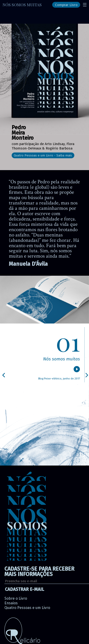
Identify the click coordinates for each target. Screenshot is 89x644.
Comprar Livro (66, 5)
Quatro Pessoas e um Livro (27, 608)
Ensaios (11, 603)
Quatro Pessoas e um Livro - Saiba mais (43, 155)
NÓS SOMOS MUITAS (22, 5)
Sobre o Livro (16, 598)
